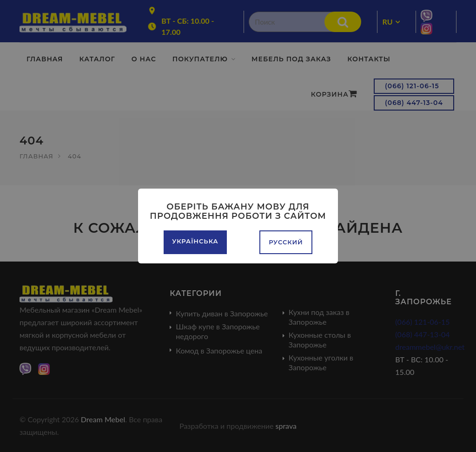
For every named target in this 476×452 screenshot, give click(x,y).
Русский (286, 242)
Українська (195, 241)
